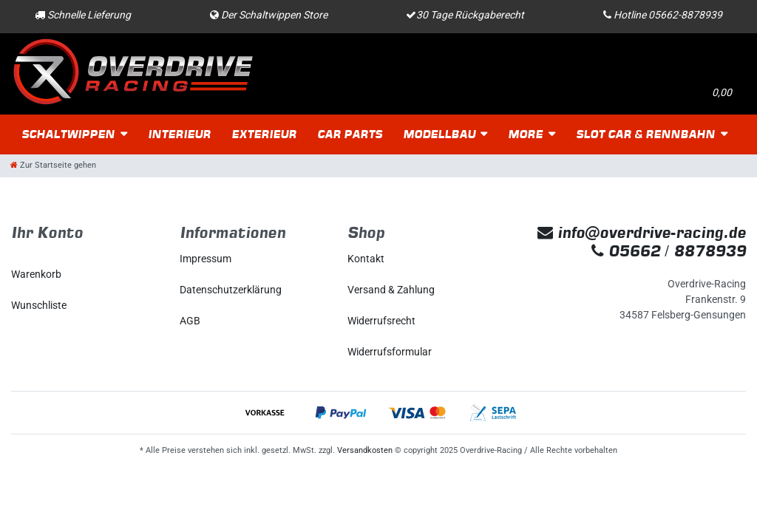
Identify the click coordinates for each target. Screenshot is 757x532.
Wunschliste (39, 305)
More (525, 134)
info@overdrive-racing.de (642, 232)
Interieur (179, 134)
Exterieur (264, 134)
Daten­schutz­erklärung (231, 290)
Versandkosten (365, 450)
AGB (190, 321)
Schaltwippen (68, 134)
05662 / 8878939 (669, 251)
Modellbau (439, 134)
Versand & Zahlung (391, 290)
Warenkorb (36, 274)
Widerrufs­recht (381, 321)
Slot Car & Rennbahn (645, 134)
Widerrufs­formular (390, 352)
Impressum (206, 259)
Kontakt (366, 259)
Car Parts (350, 134)
